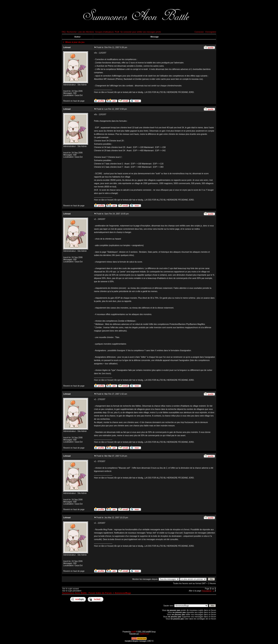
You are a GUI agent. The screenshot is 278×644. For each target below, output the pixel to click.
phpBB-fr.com (144, 634)
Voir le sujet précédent (72, 591)
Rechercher (72, 32)
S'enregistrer (211, 32)
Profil (117, 32)
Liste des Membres (86, 32)
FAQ (64, 32)
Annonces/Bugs (123, 593)
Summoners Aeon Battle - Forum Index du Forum (87, 593)
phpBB (133, 632)
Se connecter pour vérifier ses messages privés (141, 32)
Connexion (199, 32)
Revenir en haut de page (74, 101)
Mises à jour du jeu (75, 42)
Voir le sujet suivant (70, 589)
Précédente (207, 591)
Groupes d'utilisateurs (104, 32)
